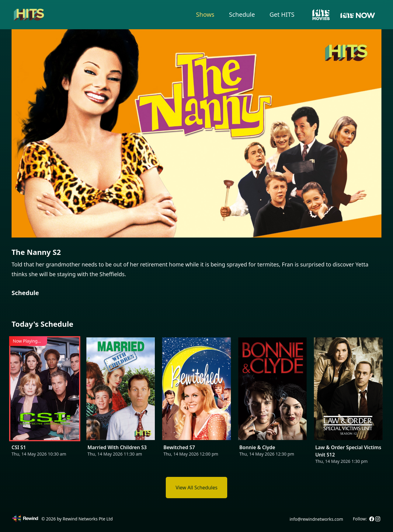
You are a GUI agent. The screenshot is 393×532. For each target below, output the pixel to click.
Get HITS (282, 14)
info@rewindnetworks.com (316, 519)
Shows (205, 14)
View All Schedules (196, 488)
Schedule (242, 14)
